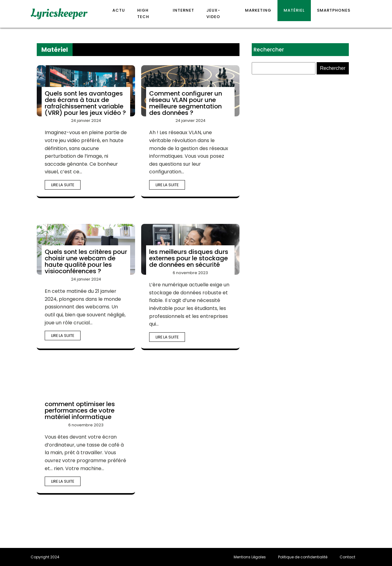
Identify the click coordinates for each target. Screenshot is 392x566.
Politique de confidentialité (303, 557)
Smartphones (334, 10)
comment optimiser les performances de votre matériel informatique (80, 410)
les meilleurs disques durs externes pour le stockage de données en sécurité (189, 258)
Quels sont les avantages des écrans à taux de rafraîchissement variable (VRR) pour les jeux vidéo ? (85, 103)
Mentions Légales (250, 557)
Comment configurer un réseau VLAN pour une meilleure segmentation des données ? (186, 103)
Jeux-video (213, 13)
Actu (119, 10)
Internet (183, 10)
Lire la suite (63, 185)
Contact (347, 557)
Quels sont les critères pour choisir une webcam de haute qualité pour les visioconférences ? (86, 261)
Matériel (294, 10)
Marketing (258, 10)
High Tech (143, 13)
